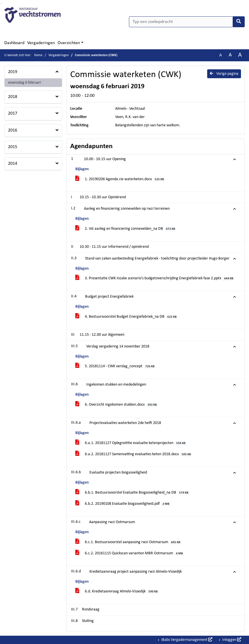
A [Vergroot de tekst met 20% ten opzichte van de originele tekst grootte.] (230, 55)
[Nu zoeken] (239, 22)
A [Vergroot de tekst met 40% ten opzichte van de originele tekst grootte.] (240, 55)
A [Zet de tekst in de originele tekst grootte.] (220, 55)
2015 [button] (13, 147)
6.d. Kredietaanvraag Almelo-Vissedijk (117, 592)
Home (38, 55)
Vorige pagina (224, 74)
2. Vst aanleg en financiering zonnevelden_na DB (126, 229)
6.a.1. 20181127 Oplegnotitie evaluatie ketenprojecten (131, 443)
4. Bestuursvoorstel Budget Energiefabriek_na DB (127, 317)
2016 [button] (13, 130)
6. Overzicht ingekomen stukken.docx (117, 405)
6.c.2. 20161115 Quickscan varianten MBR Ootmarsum (130, 554)
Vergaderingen (41, 43)
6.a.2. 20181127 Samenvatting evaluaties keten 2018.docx (134, 454)
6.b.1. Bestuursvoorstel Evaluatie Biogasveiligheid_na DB (133, 493)
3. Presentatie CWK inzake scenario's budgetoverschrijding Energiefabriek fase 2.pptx (155, 279)
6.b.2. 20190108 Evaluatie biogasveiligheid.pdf (123, 504)
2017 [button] (13, 113)
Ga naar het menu (2, 4)
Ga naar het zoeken (1, 4)
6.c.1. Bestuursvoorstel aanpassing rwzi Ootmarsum (129, 542)
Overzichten (69, 43)
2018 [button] (13, 97)
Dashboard (14, 43)
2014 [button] (13, 164)
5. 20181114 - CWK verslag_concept (116, 367)
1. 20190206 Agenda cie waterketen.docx (120, 179)
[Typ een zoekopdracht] (187, 22)
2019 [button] (13, 72)
